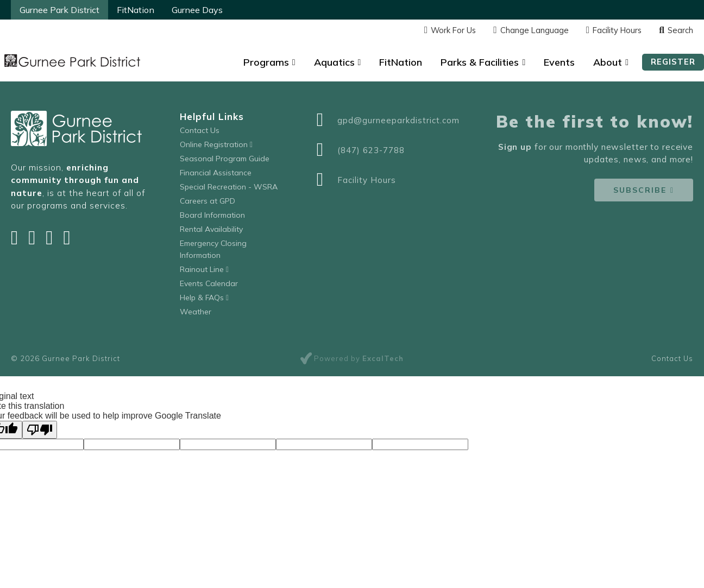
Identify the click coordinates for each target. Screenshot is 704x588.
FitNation (136, 10)
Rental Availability (211, 229)
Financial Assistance (216, 173)
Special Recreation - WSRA (229, 187)
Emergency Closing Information (213, 249)
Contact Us (200, 130)
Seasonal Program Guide (225, 159)
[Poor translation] (40, 430)
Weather (196, 312)
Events (559, 62)
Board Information (212, 215)
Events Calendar (209, 283)
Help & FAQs (204, 298)
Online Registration (216, 144)
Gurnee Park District (59, 10)
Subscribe (640, 190)
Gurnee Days (197, 10)
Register (673, 62)
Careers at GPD (208, 201)
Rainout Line (204, 269)
